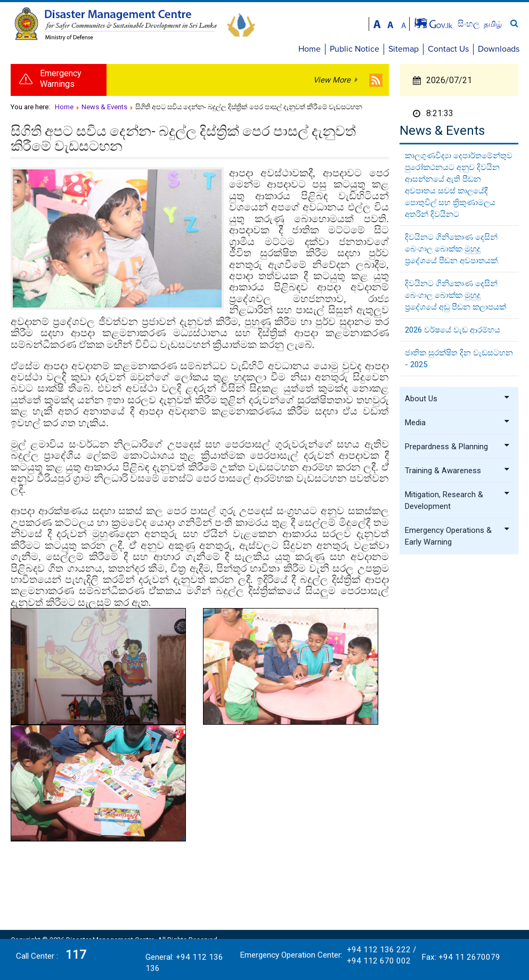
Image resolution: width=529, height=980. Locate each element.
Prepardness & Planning (458, 447)
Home (310, 49)
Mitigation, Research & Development (458, 500)
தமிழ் (493, 24)
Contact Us (448, 49)
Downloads (499, 49)
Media (458, 423)
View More (332, 80)
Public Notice (355, 49)
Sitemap (404, 49)
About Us (458, 399)
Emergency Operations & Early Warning (458, 536)
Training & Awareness (458, 471)
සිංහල (470, 24)
